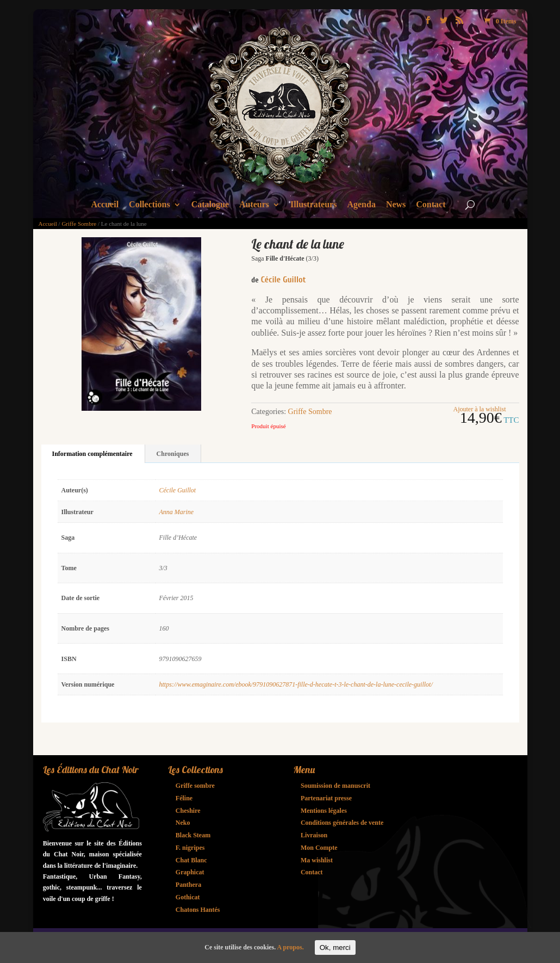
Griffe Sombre (79, 224)
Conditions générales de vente (342, 823)
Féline (184, 798)
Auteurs (254, 205)
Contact (431, 205)
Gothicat (188, 897)
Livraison (314, 835)
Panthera (188, 885)
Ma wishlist (317, 860)
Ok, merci (335, 947)
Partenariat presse (326, 798)
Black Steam (193, 835)
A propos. (291, 947)
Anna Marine (177, 512)
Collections (150, 205)
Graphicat (190, 872)
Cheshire (188, 811)
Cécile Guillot (284, 280)
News (396, 205)
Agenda (361, 205)
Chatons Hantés (198, 910)
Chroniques (173, 454)
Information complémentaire (92, 454)
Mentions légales (324, 811)
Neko (183, 823)
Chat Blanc (191, 860)
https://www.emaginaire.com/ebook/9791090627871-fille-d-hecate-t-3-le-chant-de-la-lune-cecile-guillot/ (296, 684)
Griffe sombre (195, 786)
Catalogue (210, 205)
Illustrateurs (313, 205)
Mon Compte (319, 848)
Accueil (105, 205)
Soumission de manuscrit (335, 786)
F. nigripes (190, 848)
